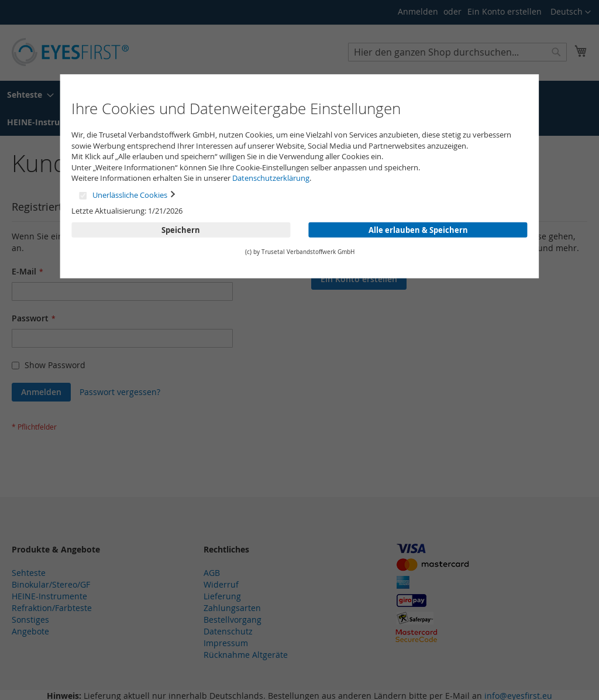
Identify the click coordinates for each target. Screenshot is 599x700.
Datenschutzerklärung (271, 178)
